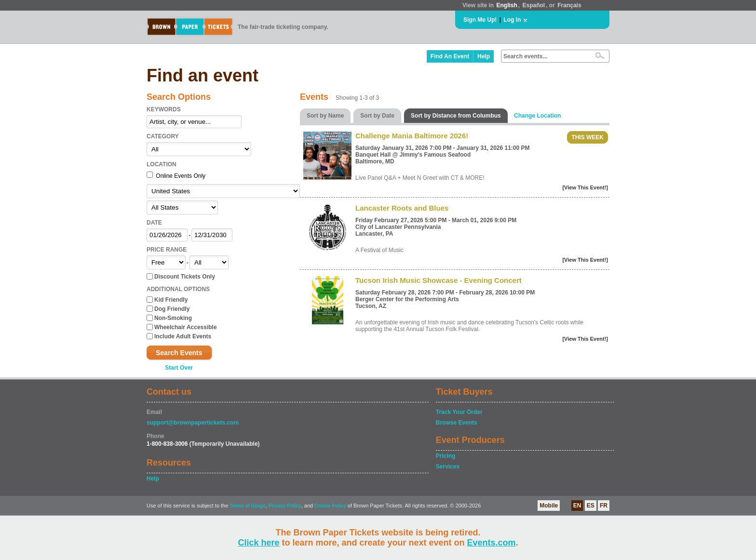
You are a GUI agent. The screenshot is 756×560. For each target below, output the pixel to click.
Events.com (492, 543)
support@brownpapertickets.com (193, 423)
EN (577, 506)
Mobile (549, 506)
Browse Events (457, 423)
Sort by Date (377, 116)
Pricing (446, 456)
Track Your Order (459, 412)
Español (534, 5)
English (506, 5)
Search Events (179, 353)
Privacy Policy (285, 506)
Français (569, 5)
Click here (258, 543)
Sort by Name (325, 116)
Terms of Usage (247, 506)
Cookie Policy (330, 506)
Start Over (179, 368)
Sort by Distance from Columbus (456, 116)
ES (591, 506)
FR (604, 506)
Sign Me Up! (480, 20)
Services (448, 467)
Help (484, 56)
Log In (512, 20)
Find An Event (450, 56)
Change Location (537, 116)
